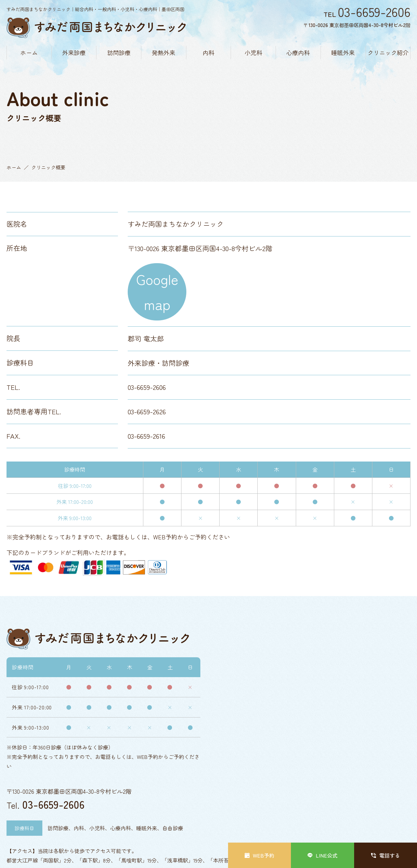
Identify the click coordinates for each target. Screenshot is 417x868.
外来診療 (74, 52)
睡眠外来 (343, 52)
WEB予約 (259, 855)
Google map (157, 292)
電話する (386, 855)
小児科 (253, 52)
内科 (208, 52)
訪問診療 (119, 52)
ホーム (29, 52)
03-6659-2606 (53, 804)
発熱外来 (164, 52)
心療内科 (298, 52)
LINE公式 (323, 855)
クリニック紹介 (388, 52)
